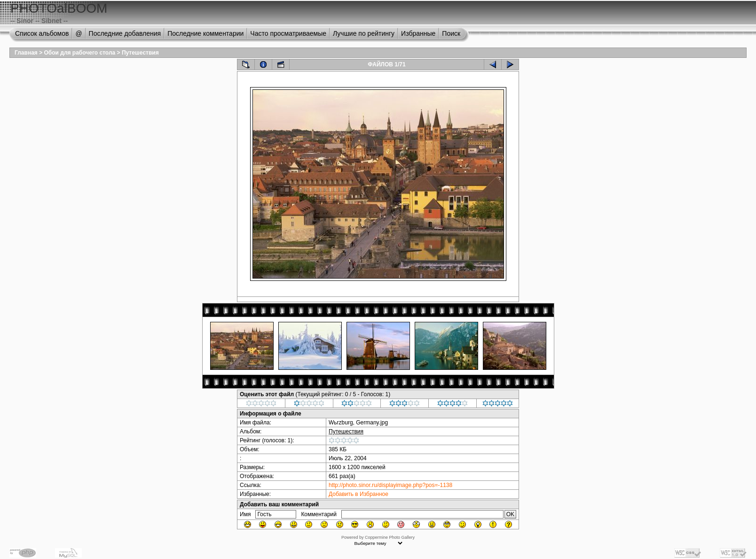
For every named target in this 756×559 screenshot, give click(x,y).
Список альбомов (42, 33)
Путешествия (140, 53)
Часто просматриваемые (288, 33)
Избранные (418, 33)
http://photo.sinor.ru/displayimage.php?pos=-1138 (390, 485)
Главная (26, 53)
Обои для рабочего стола (80, 53)
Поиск (451, 33)
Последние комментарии (205, 33)
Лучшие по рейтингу (364, 33)
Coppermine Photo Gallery (390, 537)
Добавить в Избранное (358, 494)
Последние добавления (125, 33)
